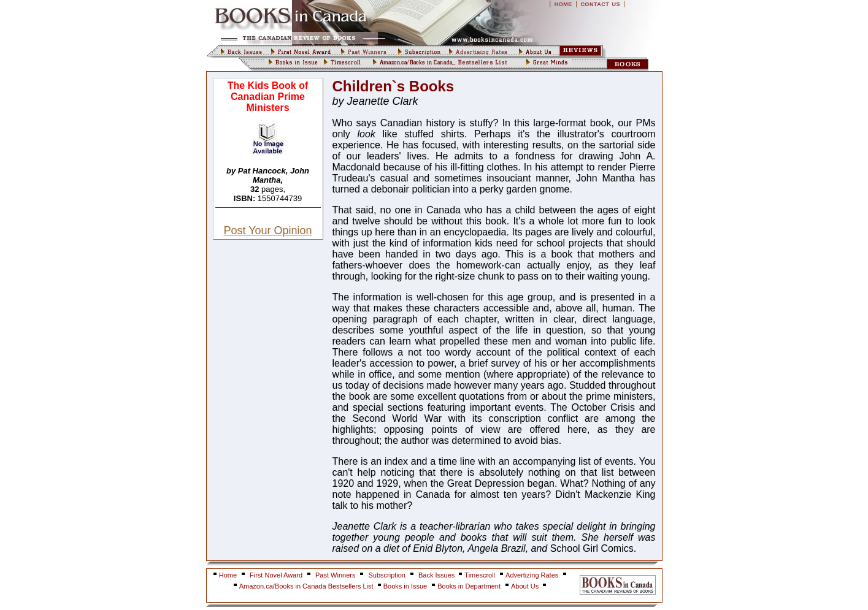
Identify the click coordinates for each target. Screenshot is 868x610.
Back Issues (437, 575)
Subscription (387, 575)
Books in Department (469, 586)
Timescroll (480, 575)
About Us (526, 586)
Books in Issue (405, 586)
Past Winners (335, 575)
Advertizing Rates (532, 575)
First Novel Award (276, 575)
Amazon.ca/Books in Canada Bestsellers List (307, 586)
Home (228, 575)
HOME (563, 4)
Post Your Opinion (267, 231)
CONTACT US (600, 4)
